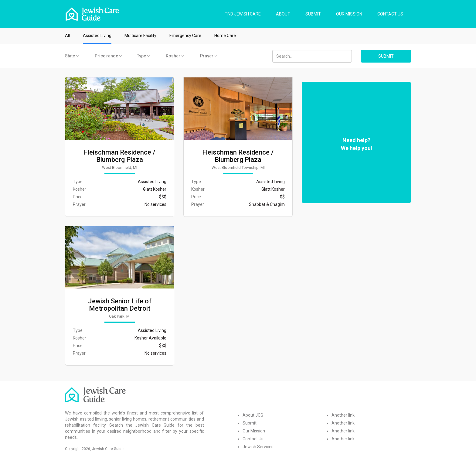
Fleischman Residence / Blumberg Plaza (120, 156)
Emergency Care (185, 36)
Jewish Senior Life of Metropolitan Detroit (120, 305)
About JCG (253, 415)
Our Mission (254, 431)
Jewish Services (258, 447)
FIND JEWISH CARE (243, 14)
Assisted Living (97, 36)
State (72, 56)
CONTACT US (390, 14)
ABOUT (283, 14)
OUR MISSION (349, 14)
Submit (250, 423)
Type (143, 56)
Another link (343, 415)
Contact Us (253, 439)
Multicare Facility (140, 36)
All (67, 36)
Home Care (225, 36)
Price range (108, 56)
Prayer (209, 56)
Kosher (175, 56)
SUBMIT (313, 14)
